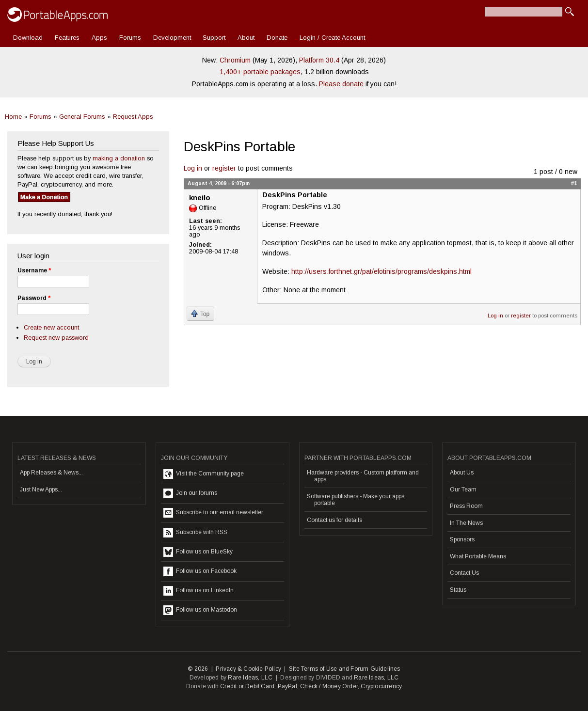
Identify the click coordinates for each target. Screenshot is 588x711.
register (224, 168)
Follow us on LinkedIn (199, 591)
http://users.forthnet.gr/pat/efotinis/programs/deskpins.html (381, 271)
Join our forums (190, 493)
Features (67, 38)
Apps (99, 38)
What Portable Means (478, 556)
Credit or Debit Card (247, 686)
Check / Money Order (329, 686)
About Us (462, 473)
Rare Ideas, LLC (250, 678)
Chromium (235, 60)
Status (458, 590)
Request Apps (133, 117)
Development (172, 38)
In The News (466, 523)
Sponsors (462, 539)
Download (28, 38)
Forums (130, 38)
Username (34, 270)
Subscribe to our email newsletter (213, 513)
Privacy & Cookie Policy (248, 669)
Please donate (341, 84)
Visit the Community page (204, 474)
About (246, 38)
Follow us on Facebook (200, 571)
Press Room (466, 506)
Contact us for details (334, 520)
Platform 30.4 (319, 60)
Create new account (51, 327)
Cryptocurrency (381, 686)
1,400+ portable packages (260, 72)
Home (13, 117)
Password (34, 298)
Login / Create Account (332, 38)
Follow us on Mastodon (200, 610)
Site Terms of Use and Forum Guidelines (345, 669)
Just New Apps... (41, 490)
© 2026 (198, 669)
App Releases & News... (51, 473)
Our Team (463, 490)
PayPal (287, 686)
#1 (574, 183)
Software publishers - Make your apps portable (356, 500)
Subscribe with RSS (195, 533)
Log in (193, 168)
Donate (277, 38)
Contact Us (464, 573)
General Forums (82, 117)
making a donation (119, 158)
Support (214, 38)
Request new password (56, 338)
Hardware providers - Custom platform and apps (363, 476)
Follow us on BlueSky (198, 552)
